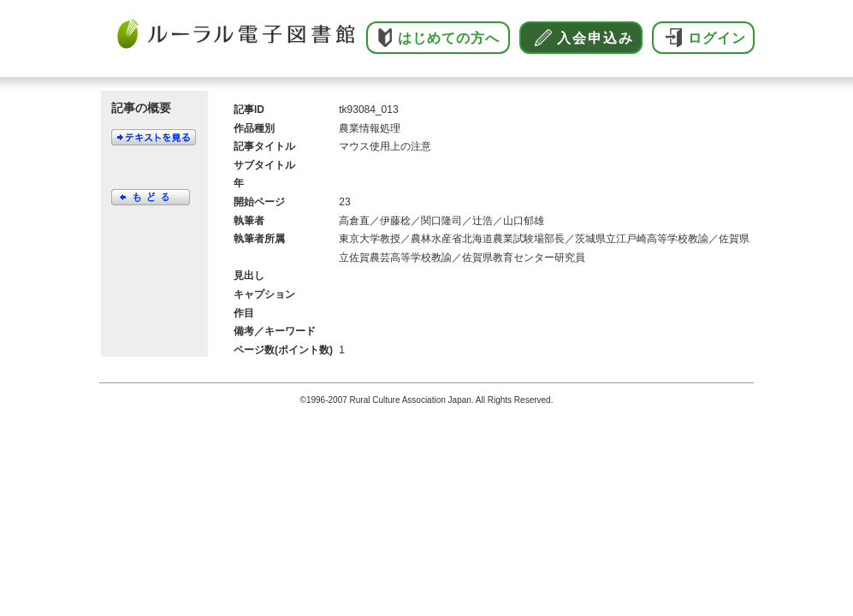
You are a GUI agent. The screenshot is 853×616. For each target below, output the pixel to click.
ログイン (717, 38)
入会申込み (595, 38)
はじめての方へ (449, 38)
